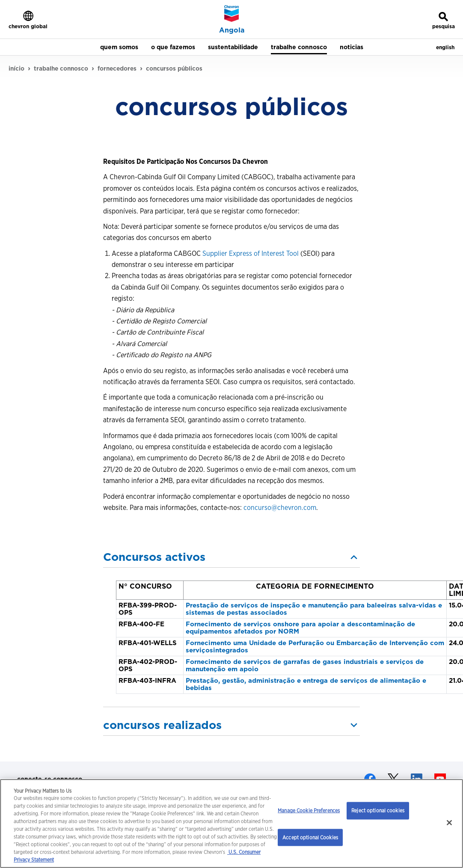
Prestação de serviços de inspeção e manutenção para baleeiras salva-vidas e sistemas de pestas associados (314, 609)
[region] (231, 824)
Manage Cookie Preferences (309, 810)
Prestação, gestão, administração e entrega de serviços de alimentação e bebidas (306, 684)
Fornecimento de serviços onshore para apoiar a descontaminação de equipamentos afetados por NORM (300, 628)
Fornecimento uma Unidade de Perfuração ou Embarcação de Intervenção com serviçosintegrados (315, 647)
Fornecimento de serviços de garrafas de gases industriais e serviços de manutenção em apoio (305, 665)
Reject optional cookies (378, 810)
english (445, 47)
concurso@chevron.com (280, 508)
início (16, 68)
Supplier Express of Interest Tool (251, 253)
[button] (231, 557)
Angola (232, 30)
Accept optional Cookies (310, 837)
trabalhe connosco (61, 68)
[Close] (449, 823)
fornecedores (117, 68)
